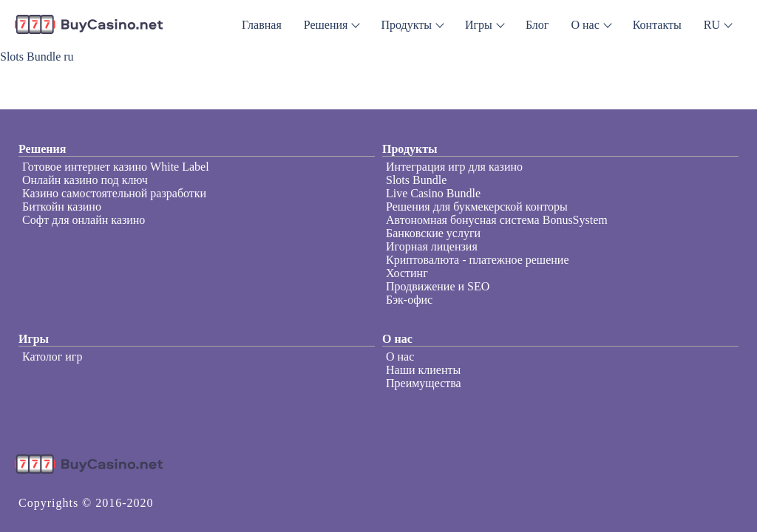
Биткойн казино (62, 207)
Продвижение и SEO (438, 286)
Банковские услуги (433, 233)
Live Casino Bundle (433, 193)
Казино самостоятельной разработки (114, 193)
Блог (537, 25)
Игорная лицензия (432, 246)
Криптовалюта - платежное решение (478, 260)
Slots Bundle (416, 180)
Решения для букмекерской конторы (477, 207)
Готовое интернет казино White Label (116, 167)
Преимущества (424, 383)
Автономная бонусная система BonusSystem (497, 220)
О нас (400, 357)
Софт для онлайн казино (84, 220)
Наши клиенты (423, 370)
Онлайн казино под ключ (85, 180)
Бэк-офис (409, 300)
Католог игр (52, 357)
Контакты (657, 25)
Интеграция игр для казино (454, 167)
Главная (262, 25)
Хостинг (407, 273)
